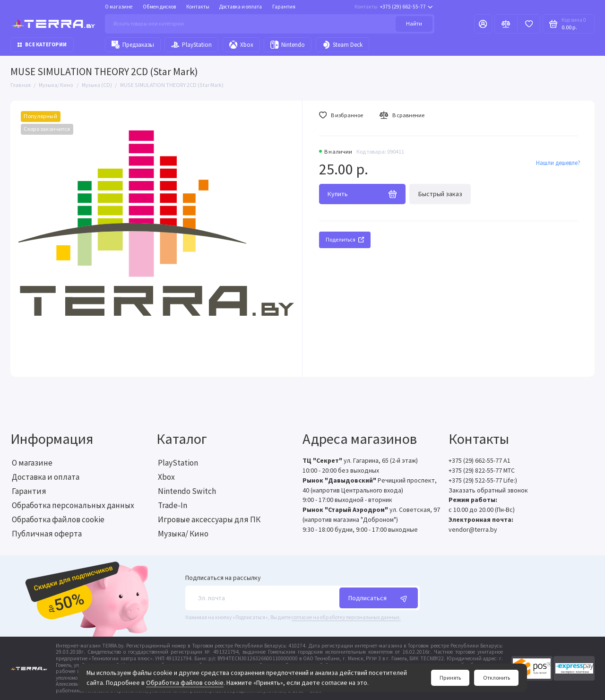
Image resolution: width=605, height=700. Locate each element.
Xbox (241, 45)
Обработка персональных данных (73, 505)
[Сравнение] (506, 24)
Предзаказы (133, 45)
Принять (450, 678)
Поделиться (345, 239)
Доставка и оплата (241, 7)
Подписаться (379, 598)
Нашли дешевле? (558, 163)
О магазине (119, 7)
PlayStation (191, 45)
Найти (414, 23)
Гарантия (284, 7)
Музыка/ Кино (183, 534)
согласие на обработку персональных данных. (346, 617)
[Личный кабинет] (483, 24)
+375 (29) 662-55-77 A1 (480, 460)
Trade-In (173, 505)
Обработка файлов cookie (185, 683)
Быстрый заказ (440, 194)
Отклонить (497, 678)
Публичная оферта (47, 534)
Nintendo (288, 45)
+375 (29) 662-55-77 (393, 7)
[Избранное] (529, 24)
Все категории (42, 44)
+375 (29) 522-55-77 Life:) (483, 480)
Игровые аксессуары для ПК (209, 519)
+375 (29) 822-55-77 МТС (482, 470)
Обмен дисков (159, 7)
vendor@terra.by (473, 529)
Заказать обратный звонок (488, 490)
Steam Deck (343, 45)
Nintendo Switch (187, 491)
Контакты (198, 7)
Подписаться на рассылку (223, 578)
